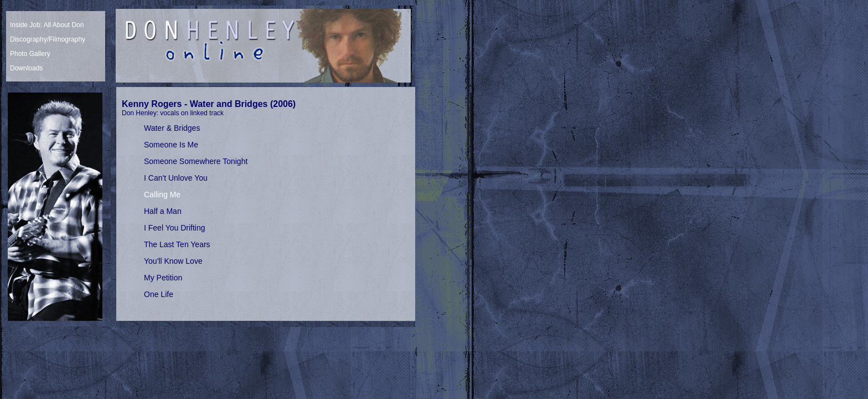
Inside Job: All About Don (47, 25)
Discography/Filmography (48, 39)
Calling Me (162, 195)
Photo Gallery (30, 54)
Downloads (26, 68)
